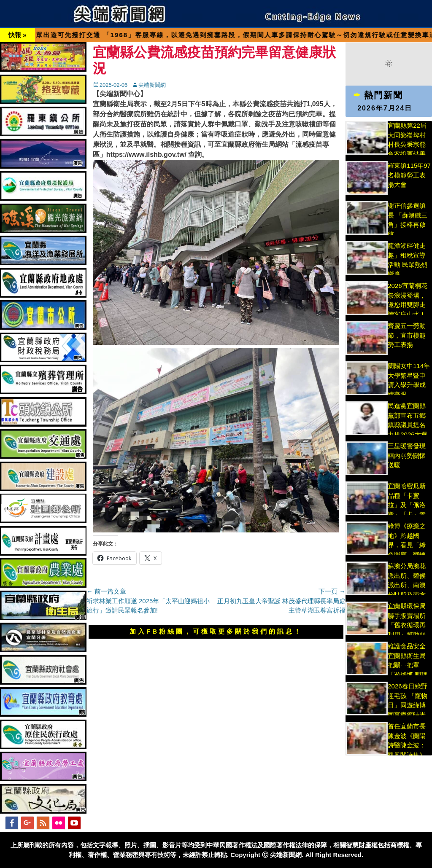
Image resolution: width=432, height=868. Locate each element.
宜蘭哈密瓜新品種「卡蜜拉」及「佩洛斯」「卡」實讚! (407, 505)
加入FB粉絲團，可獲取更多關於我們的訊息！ (216, 631)
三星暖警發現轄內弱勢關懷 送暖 (407, 455)
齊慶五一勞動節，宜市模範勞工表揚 (407, 335)
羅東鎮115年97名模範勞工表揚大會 (409, 175)
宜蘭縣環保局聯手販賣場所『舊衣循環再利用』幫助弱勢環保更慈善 (407, 625)
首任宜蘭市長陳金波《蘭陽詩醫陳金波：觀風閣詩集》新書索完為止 (407, 745)
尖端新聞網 (152, 85)
